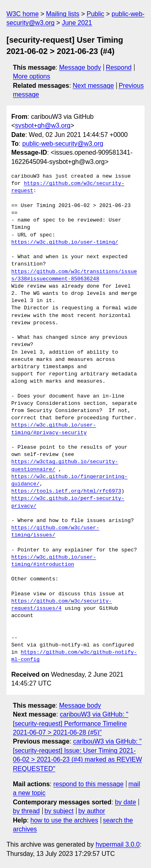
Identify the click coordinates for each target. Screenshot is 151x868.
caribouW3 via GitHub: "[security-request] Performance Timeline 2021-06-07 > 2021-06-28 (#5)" (71, 723)
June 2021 (77, 23)
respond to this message (88, 784)
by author (92, 811)
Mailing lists (63, 14)
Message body (80, 67)
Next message (93, 86)
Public (95, 14)
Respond (119, 67)
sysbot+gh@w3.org (43, 125)
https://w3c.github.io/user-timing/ (65, 242)
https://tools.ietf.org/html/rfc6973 (66, 491)
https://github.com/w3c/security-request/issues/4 (62, 605)
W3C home (23, 14)
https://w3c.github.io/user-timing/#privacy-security (54, 429)
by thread (26, 811)
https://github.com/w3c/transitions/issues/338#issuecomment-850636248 (74, 276)
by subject (59, 811)
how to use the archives (64, 820)
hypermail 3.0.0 (117, 844)
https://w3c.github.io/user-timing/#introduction (54, 561)
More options (32, 76)
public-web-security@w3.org (63, 144)
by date (125, 802)
